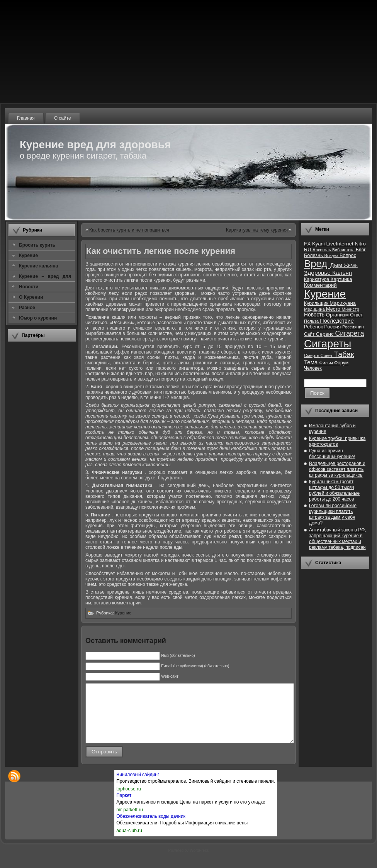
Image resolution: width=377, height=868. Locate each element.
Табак (344, 354)
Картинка (341, 279)
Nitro (360, 244)
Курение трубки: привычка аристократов (337, 441)
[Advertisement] (42, 463)
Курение (123, 613)
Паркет (124, 807)
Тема (312, 362)
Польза (312, 321)
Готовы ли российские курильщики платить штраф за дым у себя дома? (333, 514)
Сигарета (350, 333)
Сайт (310, 334)
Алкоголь (322, 250)
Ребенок (314, 327)
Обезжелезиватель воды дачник (151, 828)
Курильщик (317, 303)
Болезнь (314, 255)
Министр (350, 309)
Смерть (312, 355)
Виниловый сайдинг (138, 786)
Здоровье (318, 273)
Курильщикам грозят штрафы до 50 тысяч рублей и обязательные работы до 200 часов (334, 490)
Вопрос (348, 255)
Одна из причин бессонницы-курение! (332, 454)
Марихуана (343, 303)
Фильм (327, 363)
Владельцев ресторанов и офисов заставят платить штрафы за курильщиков (337, 469)
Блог (361, 250)
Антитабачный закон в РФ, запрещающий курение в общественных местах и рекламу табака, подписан (338, 539)
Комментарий (320, 285)
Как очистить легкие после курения (161, 251)
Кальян (342, 273)
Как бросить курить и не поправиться (129, 230)
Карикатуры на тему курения (257, 230)
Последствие (337, 321)
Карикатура (317, 279)
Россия (333, 327)
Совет (327, 355)
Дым (337, 265)
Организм (338, 315)
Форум (341, 363)
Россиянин (353, 327)
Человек (313, 368)
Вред (317, 264)
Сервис (326, 334)
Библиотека (344, 250)
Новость (315, 315)
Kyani (319, 244)
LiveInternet (340, 244)
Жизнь (351, 266)
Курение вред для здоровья (95, 145)
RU (308, 250)
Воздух (332, 255)
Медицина (315, 309)
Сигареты (328, 344)
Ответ (356, 315)
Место (334, 309)
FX (308, 244)
